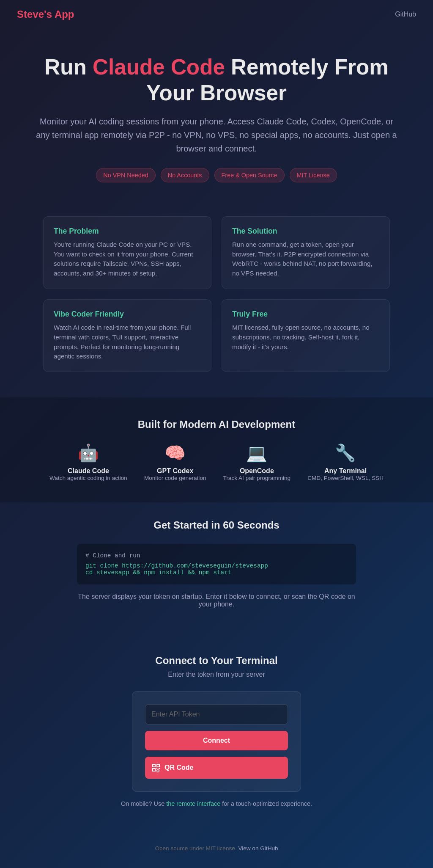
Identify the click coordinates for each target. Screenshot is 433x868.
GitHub (406, 14)
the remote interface (193, 807)
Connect (216, 744)
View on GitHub (258, 852)
